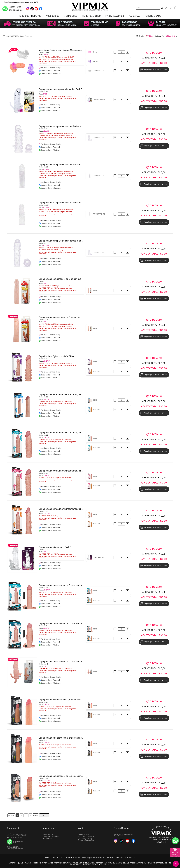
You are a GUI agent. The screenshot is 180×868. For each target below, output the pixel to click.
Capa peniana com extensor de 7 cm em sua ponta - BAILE (67, 279)
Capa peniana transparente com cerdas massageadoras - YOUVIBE (71, 241)
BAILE (45, 94)
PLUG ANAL (134, 16)
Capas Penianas (26, 36)
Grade (140, 36)
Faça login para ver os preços (154, 70)
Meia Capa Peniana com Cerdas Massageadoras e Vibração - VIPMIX (72, 50)
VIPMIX (45, 55)
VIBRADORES (71, 16)
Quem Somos (48, 834)
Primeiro (11, 815)
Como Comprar (84, 834)
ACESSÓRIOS (53, 16)
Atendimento (47, 838)
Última (36, 815)
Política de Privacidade (51, 836)
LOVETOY (46, 361)
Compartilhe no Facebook (49, 71)
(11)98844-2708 (12, 9)
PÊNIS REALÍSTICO (91, 16)
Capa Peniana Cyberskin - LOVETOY (56, 356)
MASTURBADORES (115, 16)
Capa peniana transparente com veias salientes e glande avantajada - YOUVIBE (77, 164)
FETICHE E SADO (153, 16)
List (149, 36)
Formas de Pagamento (87, 836)
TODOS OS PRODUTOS (30, 16)
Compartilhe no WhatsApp (50, 74)
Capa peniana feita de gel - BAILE (55, 547)
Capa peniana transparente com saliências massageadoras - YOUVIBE (72, 126)
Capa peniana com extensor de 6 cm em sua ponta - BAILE (67, 317)
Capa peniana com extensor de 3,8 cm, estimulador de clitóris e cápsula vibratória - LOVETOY (83, 776)
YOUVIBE (46, 131)
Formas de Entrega (85, 838)
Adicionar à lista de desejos (50, 68)
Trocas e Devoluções (86, 840)
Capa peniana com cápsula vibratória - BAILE (60, 89)
